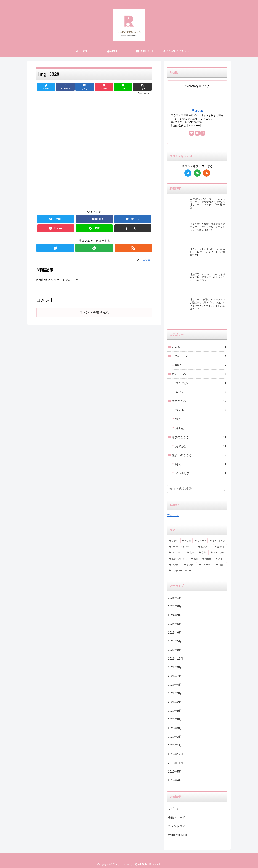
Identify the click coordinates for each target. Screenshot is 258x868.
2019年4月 (175, 780)
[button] (224, 489)
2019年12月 (176, 754)
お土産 (201, 428)
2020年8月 (175, 719)
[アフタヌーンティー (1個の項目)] (197, 571)
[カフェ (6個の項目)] (187, 541)
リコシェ (197, 111)
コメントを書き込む (94, 312)
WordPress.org (177, 835)
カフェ (201, 392)
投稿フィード (177, 818)
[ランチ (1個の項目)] (190, 565)
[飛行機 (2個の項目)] (207, 559)
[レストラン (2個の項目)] (176, 553)
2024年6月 (175, 624)
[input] (197, 489)
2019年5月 (175, 772)
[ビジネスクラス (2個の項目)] (178, 559)
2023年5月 (175, 641)
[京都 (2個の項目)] (203, 553)
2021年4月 (175, 685)
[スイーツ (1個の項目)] (206, 565)
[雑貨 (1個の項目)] (221, 565)
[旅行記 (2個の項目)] (220, 547)
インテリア (201, 473)
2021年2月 (175, 702)
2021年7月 (175, 676)
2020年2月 (175, 737)
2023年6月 (175, 633)
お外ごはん (201, 383)
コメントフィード (179, 826)
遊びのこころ (199, 437)
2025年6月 (175, 606)
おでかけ (201, 446)
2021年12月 (176, 659)
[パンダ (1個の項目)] (175, 565)
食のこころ (199, 374)
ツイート (173, 515)
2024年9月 (175, 615)
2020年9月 (175, 711)
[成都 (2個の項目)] (195, 559)
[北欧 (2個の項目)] (191, 553)
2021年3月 (175, 693)
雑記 (201, 365)
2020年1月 (175, 745)
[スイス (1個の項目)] (220, 559)
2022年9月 (175, 650)
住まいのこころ (199, 455)
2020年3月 (175, 728)
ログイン (174, 809)
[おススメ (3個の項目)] (205, 547)
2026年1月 (175, 598)
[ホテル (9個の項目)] (174, 541)
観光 (201, 419)
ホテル (201, 410)
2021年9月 (175, 667)
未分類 (199, 347)
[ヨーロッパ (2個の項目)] (218, 553)
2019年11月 (176, 763)
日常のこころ (199, 356)
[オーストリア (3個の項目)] (217, 541)
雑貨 (201, 464)
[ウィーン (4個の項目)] (200, 541)
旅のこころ (199, 401)
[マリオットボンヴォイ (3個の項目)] (182, 547)
